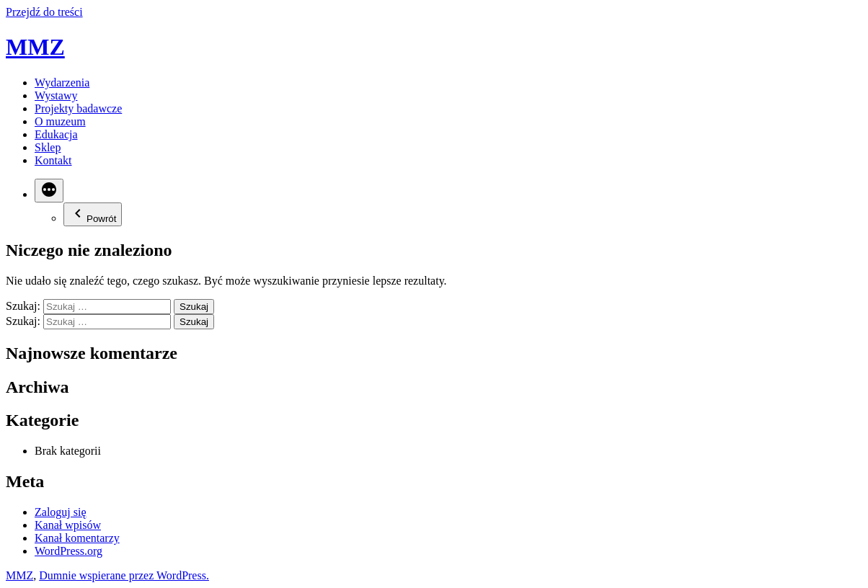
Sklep (48, 147)
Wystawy (56, 95)
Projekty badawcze (78, 108)
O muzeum (60, 121)
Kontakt (53, 160)
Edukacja (56, 134)
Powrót (93, 214)
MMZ (35, 47)
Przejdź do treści (44, 12)
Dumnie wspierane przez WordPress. (124, 575)
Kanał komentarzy (77, 538)
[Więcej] (49, 191)
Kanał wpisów (68, 525)
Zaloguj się (61, 512)
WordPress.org (68, 551)
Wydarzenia (62, 83)
